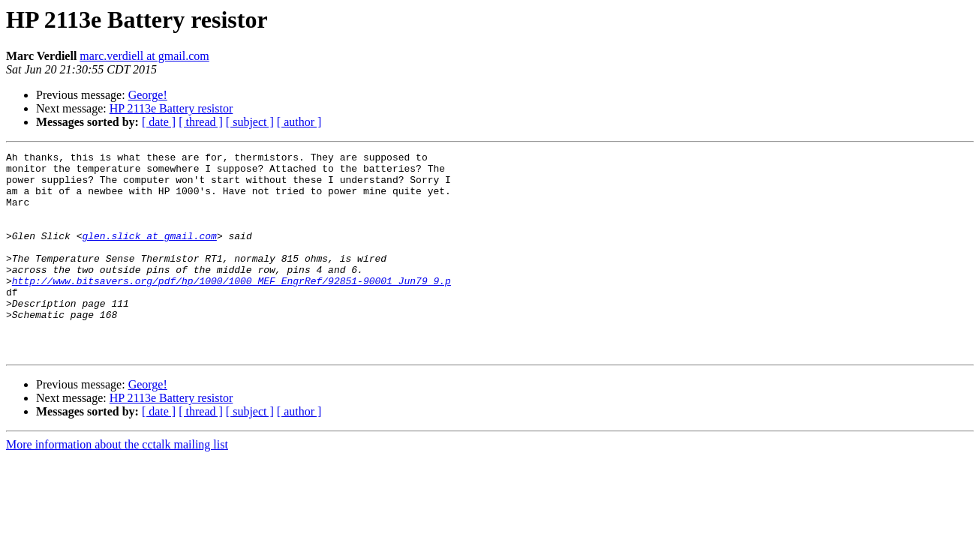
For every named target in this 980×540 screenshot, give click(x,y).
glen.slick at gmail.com (149, 253)
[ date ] (159, 122)
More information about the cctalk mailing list (117, 485)
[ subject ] (250, 122)
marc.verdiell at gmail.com (144, 56)
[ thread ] (201, 122)
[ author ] (299, 122)
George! (148, 95)
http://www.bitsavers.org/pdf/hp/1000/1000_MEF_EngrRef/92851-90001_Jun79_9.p (231, 307)
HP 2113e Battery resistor (171, 108)
